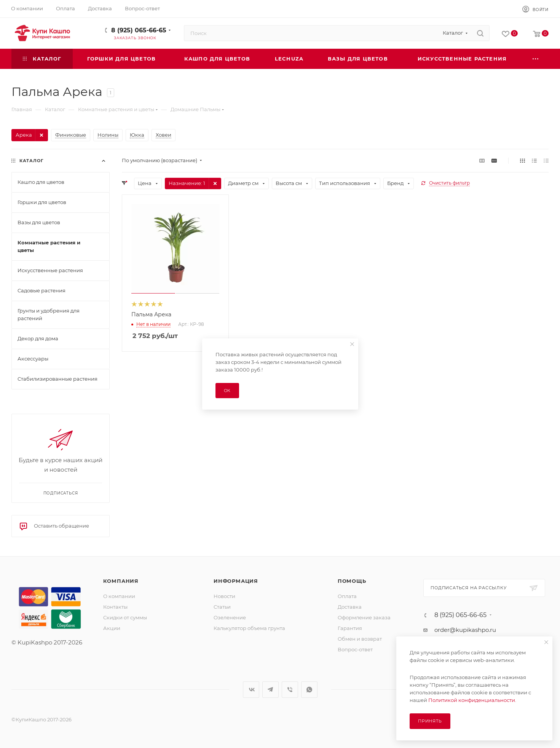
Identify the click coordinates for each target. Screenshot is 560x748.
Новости (224, 596)
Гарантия (350, 628)
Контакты (115, 607)
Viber (290, 690)
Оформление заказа (364, 617)
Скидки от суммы (125, 617)
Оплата (347, 596)
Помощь (352, 581)
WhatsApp (309, 690)
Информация (236, 581)
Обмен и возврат (360, 639)
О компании (119, 596)
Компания (121, 581)
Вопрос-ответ (355, 649)
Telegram (270, 690)
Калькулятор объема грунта (249, 628)
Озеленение (230, 617)
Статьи (222, 607)
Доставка (350, 607)
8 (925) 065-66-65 (139, 30)
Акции (112, 628)
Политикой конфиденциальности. (472, 700)
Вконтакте (251, 690)
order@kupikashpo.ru (465, 630)
